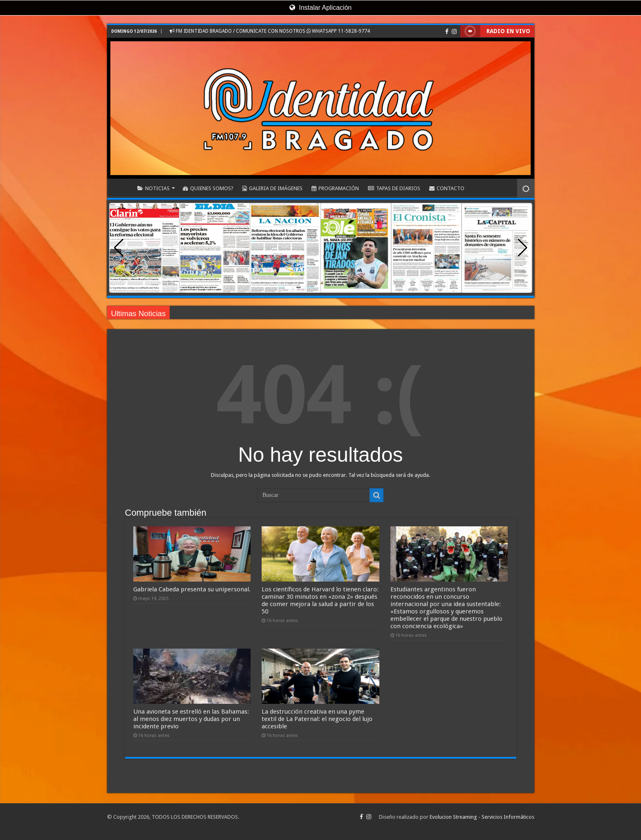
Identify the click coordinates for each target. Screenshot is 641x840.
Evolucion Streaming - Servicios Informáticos (482, 817)
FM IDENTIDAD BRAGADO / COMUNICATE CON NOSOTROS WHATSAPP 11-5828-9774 (270, 31)
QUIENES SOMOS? (208, 188)
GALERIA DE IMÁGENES (272, 188)
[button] (523, 248)
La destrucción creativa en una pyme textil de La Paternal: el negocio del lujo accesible (317, 719)
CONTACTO (447, 188)
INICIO (122, 187)
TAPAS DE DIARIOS (394, 188)
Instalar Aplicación (320, 8)
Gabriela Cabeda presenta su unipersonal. (192, 589)
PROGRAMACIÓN (335, 188)
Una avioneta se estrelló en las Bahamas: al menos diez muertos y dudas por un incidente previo (191, 719)
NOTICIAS (154, 188)
